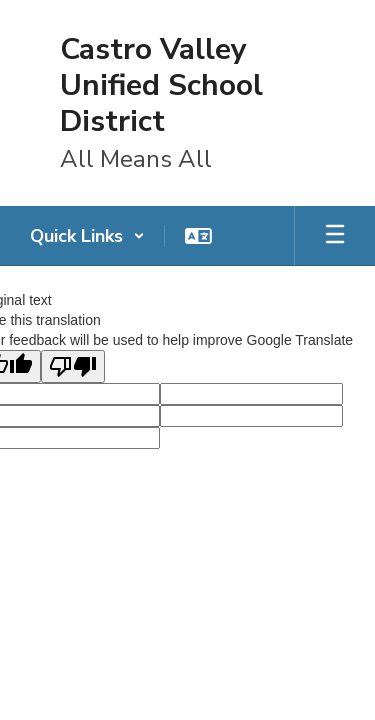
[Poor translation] (73, 366)
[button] (87, 236)
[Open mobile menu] (335, 236)
